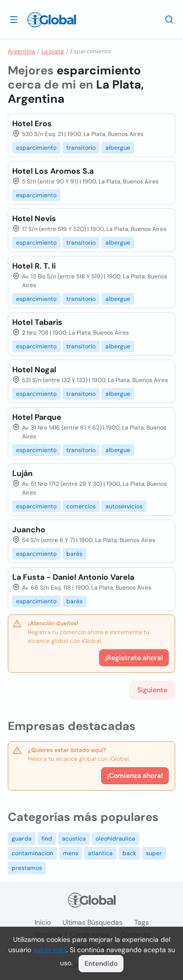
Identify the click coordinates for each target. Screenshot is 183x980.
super (154, 853)
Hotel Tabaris (37, 322)
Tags (142, 922)
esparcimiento (36, 148)
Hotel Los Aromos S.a (53, 171)
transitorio (81, 148)
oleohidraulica (115, 839)
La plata (53, 51)
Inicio (43, 922)
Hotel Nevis (34, 218)
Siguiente (152, 690)
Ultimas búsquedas (92, 922)
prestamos (27, 868)
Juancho (29, 530)
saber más (50, 950)
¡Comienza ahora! (135, 775)
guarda (22, 839)
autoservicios (124, 506)
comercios (81, 506)
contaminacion (32, 853)
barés (74, 554)
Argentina (21, 51)
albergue (118, 148)
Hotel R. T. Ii (34, 266)
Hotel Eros (32, 124)
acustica (74, 839)
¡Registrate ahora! (134, 658)
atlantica (100, 853)
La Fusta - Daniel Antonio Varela (73, 577)
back (129, 853)
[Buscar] (169, 19)
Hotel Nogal (34, 370)
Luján (22, 473)
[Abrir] (14, 19)
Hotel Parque (37, 417)
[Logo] (52, 20)
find (47, 839)
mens (71, 853)
